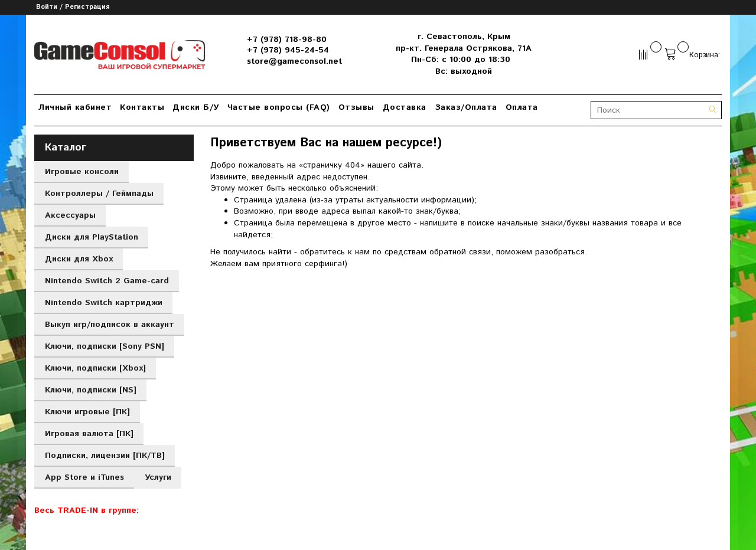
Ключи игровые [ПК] (87, 412)
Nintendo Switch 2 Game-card (107, 281)
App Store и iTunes (84, 477)
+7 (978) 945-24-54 (288, 50)
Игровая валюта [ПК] (89, 434)
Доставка (405, 107)
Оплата (522, 107)
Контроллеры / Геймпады (99, 194)
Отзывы (356, 107)
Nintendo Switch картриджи (104, 303)
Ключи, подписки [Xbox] (95, 368)
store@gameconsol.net (294, 61)
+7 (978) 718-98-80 (287, 40)
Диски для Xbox (79, 259)
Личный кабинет (75, 107)
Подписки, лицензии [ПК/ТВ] (105, 456)
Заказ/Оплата (466, 107)
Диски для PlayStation (92, 237)
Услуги (158, 477)
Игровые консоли (82, 172)
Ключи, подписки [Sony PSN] (105, 346)
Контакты (142, 107)
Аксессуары (70, 215)
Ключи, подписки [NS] (91, 390)
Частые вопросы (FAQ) (279, 107)
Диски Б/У (196, 107)
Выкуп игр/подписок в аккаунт (110, 325)
